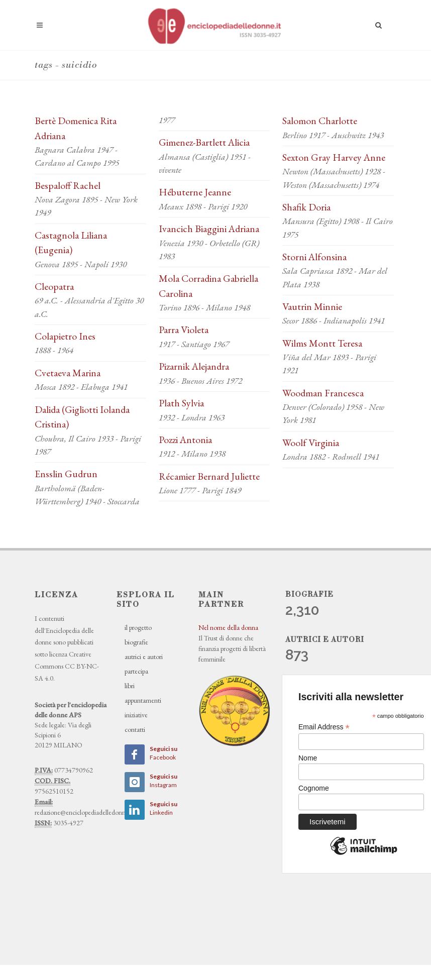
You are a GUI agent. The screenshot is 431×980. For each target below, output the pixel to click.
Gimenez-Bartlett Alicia (204, 142)
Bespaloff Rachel (68, 185)
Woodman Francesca (323, 393)
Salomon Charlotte (320, 121)
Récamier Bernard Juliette (209, 476)
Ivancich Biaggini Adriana (209, 229)
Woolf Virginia (311, 443)
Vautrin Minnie (312, 306)
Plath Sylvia (181, 403)
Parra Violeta (184, 330)
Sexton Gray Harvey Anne (334, 157)
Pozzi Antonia (185, 440)
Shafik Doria (306, 207)
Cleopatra (54, 286)
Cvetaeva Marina (68, 373)
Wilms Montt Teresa (322, 343)
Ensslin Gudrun (66, 474)
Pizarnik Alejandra (194, 366)
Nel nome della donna (228, 627)
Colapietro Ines (65, 336)
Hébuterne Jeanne (195, 192)
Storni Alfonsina (314, 257)
